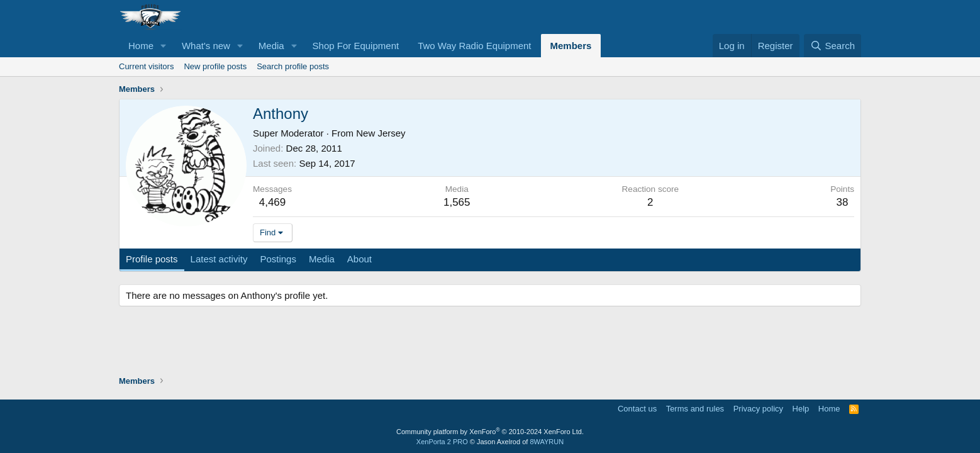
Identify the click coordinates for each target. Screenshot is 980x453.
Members (571, 46)
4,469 (273, 202)
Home (141, 46)
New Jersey (381, 133)
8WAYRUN (547, 442)
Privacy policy (758, 409)
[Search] (832, 46)
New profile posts (215, 66)
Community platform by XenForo (490, 432)
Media (271, 46)
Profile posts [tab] (152, 259)
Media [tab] (322, 259)
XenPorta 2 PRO (442, 442)
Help (801, 409)
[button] (164, 46)
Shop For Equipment (356, 46)
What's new (206, 46)
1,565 (457, 202)
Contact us (637, 409)
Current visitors (146, 66)
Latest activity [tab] (219, 259)
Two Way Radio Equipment (474, 46)
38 (843, 202)
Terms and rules (695, 409)
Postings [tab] (278, 259)
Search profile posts (293, 66)
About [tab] (359, 259)
